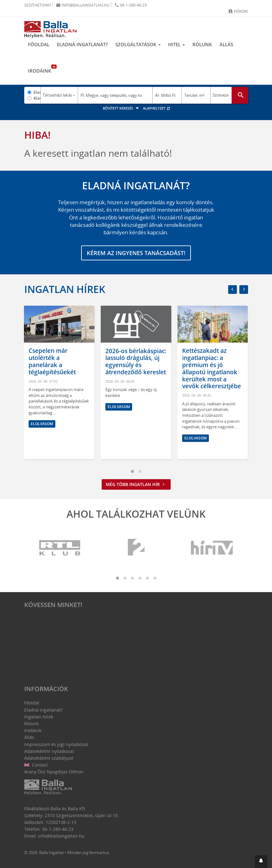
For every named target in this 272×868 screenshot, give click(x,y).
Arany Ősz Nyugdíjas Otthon (54, 772)
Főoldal (39, 44)
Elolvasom (42, 423)
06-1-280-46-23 (131, 5)
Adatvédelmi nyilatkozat (49, 751)
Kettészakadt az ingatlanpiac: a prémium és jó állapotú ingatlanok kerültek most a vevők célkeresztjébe (212, 368)
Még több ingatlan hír (136, 484)
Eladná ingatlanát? (82, 44)
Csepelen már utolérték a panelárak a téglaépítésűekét (52, 361)
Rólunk (202, 44)
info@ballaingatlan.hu (83, 5)
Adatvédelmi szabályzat (49, 758)
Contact (36, 765)
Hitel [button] (177, 44)
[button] (261, 862)
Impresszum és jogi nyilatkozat (56, 744)
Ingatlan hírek (65, 289)
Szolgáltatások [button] (138, 44)
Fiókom (238, 11)
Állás (226, 44)
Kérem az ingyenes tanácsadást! (136, 253)
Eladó (37, 92)
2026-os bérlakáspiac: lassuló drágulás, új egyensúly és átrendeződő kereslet (136, 361)
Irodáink (41, 69)
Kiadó (37, 98)
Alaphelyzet (157, 108)
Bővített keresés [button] (122, 108)
